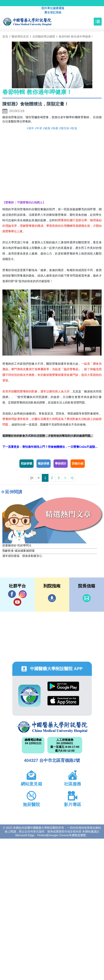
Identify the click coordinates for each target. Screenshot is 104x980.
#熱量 (55, 128)
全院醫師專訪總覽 (44, 37)
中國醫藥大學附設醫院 (52, 727)
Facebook (12, 594)
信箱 (87, 598)
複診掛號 (44, 464)
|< (32, 478)
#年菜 (39, 128)
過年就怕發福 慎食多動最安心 (22, 556)
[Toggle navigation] (98, 22)
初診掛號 (27, 464)
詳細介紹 (78, 464)
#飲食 (74, 128)
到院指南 (52, 598)
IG (23, 594)
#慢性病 (64, 128)
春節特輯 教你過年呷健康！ (76, 37)
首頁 (5, 37)
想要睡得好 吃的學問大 (17, 545)
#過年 (30, 128)
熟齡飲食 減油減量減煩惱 (18, 551)
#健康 (47, 128)
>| (72, 478)
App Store (63, 701)
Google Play (63, 686)
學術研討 (61, 464)
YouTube (17, 602)
